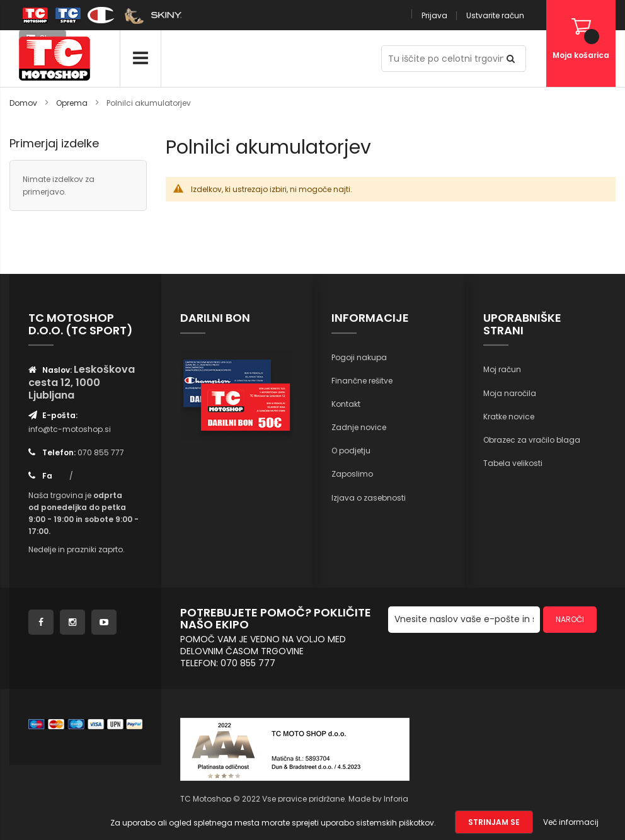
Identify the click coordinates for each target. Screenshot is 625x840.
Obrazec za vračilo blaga (532, 440)
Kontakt (346, 404)
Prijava (434, 15)
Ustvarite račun (495, 15)
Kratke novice (509, 417)
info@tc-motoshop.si (70, 429)
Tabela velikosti (513, 463)
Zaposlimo (352, 474)
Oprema (73, 103)
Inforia (396, 799)
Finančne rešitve (362, 381)
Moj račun (502, 369)
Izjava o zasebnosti (369, 498)
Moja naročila (510, 393)
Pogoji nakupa (359, 357)
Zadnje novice (359, 427)
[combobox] (454, 59)
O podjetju (351, 451)
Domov (24, 103)
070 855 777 (101, 452)
